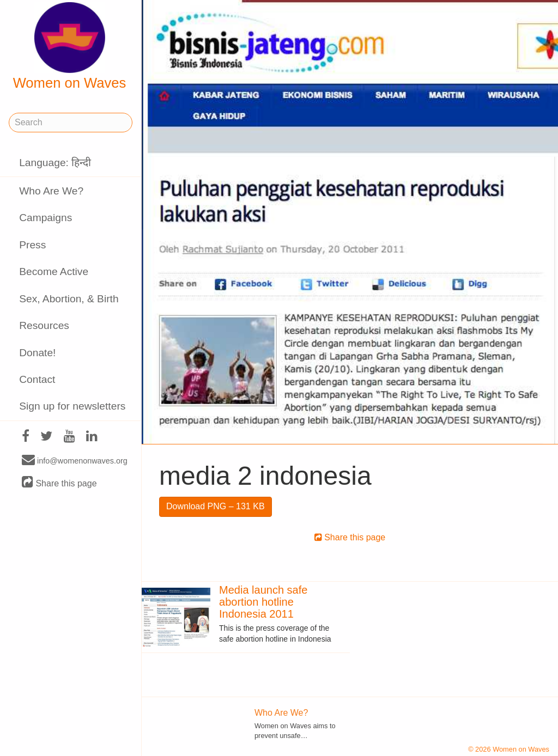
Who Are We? (51, 191)
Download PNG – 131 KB (216, 506)
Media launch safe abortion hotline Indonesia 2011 (263, 602)
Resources (44, 325)
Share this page (59, 483)
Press (32, 245)
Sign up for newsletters (72, 406)
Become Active (54, 272)
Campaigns (46, 218)
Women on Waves (70, 46)
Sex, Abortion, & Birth (69, 299)
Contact (37, 379)
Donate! (37, 353)
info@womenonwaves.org (75, 460)
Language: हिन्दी (55, 163)
